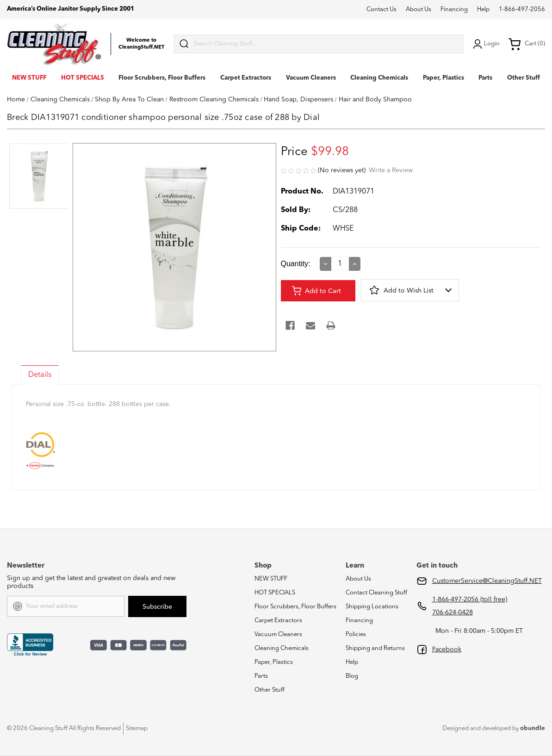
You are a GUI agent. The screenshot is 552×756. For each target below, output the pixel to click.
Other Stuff (524, 78)
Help (483, 9)
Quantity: (296, 264)
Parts (485, 78)
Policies (356, 634)
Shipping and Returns (375, 648)
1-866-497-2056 (522, 9)
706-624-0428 (453, 612)
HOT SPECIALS (83, 78)
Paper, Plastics (443, 78)
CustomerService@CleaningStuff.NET (487, 581)
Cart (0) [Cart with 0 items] (527, 44)
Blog (352, 676)
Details (40, 375)
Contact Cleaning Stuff (376, 593)
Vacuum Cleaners (311, 78)
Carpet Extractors (246, 78)
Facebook (447, 650)
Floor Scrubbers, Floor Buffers (162, 78)
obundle (533, 728)
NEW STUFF (29, 78)
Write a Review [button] (391, 170)
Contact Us (381, 9)
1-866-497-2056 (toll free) (470, 600)
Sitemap (137, 728)
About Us (419, 9)
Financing (454, 9)
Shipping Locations (372, 607)
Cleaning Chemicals (379, 78)
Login (485, 44)
